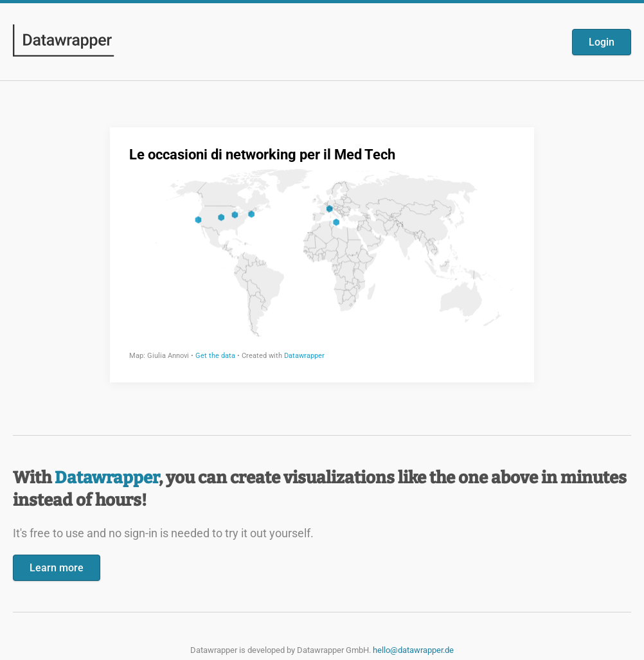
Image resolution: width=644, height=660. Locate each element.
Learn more (57, 568)
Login (602, 42)
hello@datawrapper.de (413, 650)
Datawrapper (107, 478)
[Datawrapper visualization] (322, 254)
